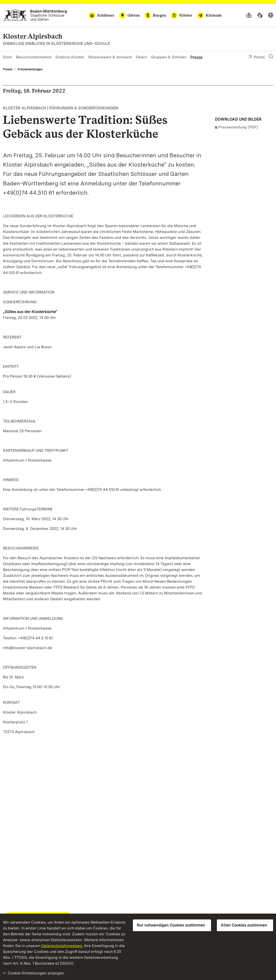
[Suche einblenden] (271, 57)
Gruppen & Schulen (169, 57)
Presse (196, 57)
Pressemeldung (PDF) (238, 127)
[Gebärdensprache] (260, 15)
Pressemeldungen (30, 69)
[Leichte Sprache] (249, 15)
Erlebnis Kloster (70, 57)
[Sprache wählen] (271, 15)
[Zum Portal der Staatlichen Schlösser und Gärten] (35, 15)
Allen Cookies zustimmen (244, 925)
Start (7, 57)
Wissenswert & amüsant (110, 57)
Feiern (141, 57)
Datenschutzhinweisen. (62, 946)
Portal (256, 57)
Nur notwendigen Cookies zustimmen (171, 925)
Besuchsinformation (34, 57)
